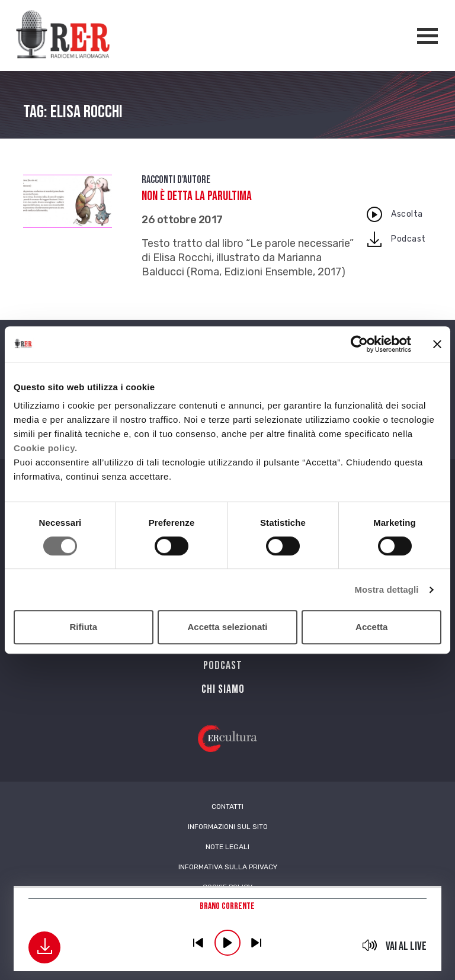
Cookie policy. (46, 448)
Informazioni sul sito (228, 827)
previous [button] (198, 943)
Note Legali (227, 847)
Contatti (227, 807)
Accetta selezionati (227, 627)
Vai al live (406, 946)
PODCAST (223, 666)
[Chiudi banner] (437, 344)
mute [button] (370, 945)
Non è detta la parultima (197, 196)
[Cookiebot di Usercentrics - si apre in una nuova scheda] (359, 344)
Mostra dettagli (386, 589)
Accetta (371, 627)
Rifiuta (83, 627)
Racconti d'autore (176, 180)
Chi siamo (223, 689)
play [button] (227, 943)
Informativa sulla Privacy (228, 867)
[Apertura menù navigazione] (427, 36)
